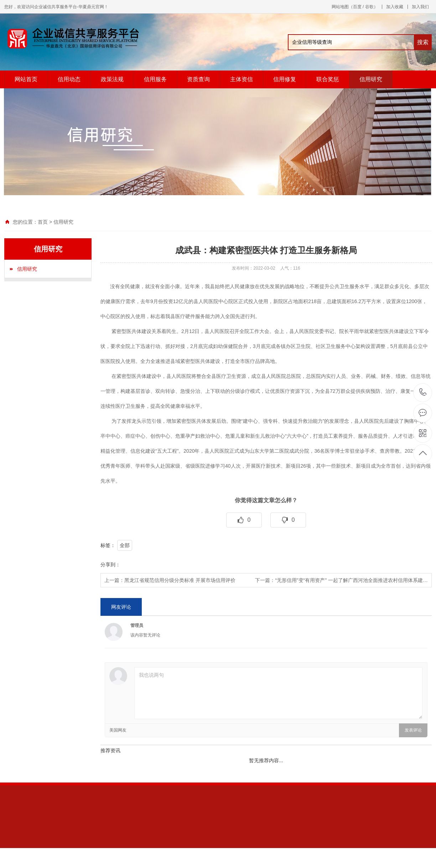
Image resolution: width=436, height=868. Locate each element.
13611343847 (423, 392)
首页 (43, 222)
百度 (357, 7)
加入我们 (420, 7)
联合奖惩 (328, 79)
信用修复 (285, 79)
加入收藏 (395, 7)
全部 (125, 545)
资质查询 (198, 79)
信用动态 (69, 79)
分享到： (110, 565)
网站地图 (340, 7)
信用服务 (155, 79)
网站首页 (26, 79)
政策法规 (112, 79)
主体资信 (242, 79)
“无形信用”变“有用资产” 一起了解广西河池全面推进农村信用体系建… (351, 580)
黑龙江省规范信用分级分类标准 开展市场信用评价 (180, 580)
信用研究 (371, 79)
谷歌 (369, 7)
